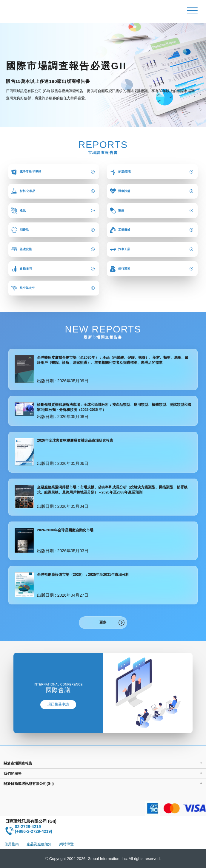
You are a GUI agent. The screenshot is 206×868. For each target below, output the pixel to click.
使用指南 (12, 844)
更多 (103, 622)
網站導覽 (67, 844)
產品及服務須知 (39, 844)
